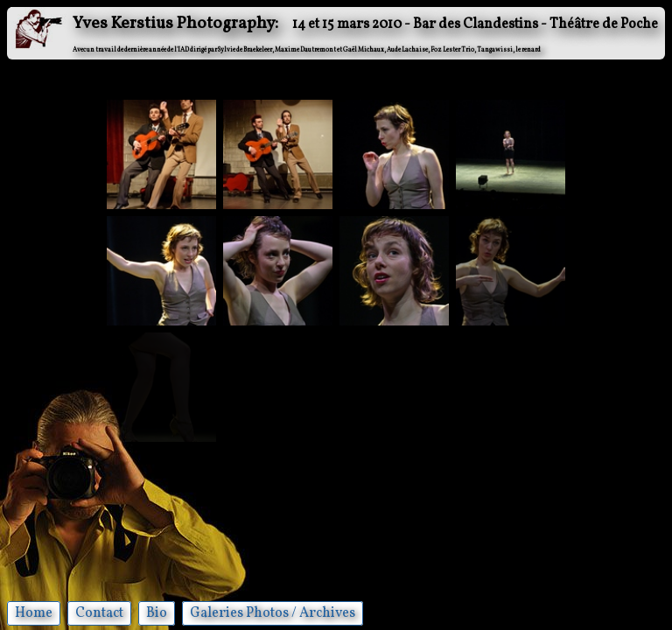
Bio (157, 613)
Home (34, 613)
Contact (99, 613)
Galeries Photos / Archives (273, 613)
